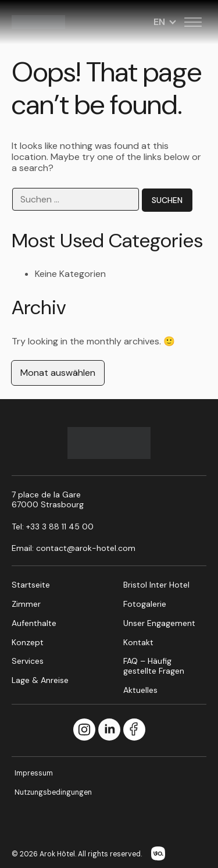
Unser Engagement (159, 623)
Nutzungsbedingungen (53, 792)
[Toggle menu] (193, 22)
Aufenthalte (34, 623)
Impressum (34, 773)
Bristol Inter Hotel (156, 585)
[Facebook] (134, 730)
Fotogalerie (145, 604)
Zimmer (26, 604)
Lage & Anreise (40, 680)
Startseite (31, 585)
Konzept (28, 642)
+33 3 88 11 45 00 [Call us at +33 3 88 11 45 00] (60, 527)
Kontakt (138, 642)
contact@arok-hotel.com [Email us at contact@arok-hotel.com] (86, 548)
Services (28, 661)
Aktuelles (140, 690)
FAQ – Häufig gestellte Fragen (154, 666)
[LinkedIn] (109, 730)
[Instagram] (84, 730)
